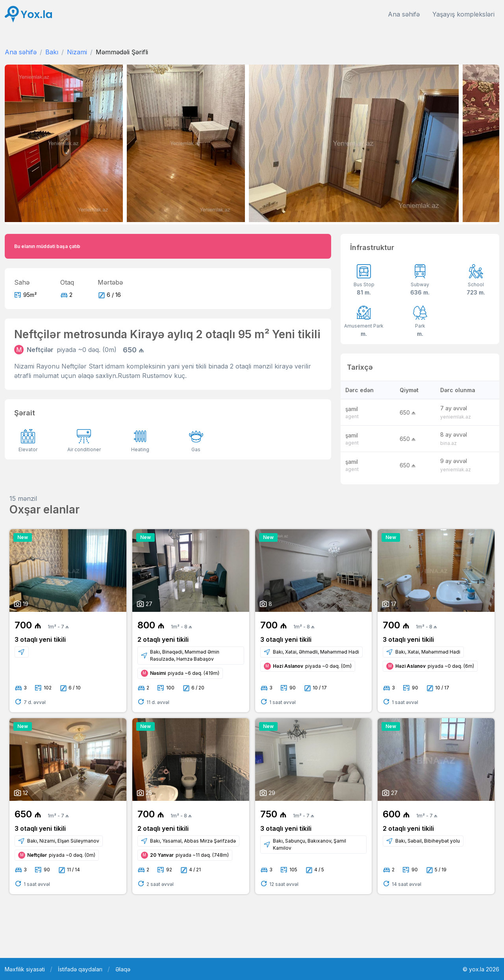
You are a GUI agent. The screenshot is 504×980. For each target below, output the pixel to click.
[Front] (28, 14)
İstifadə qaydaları (80, 969)
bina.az (448, 443)
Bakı (52, 52)
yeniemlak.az (456, 417)
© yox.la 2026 (481, 969)
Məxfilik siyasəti (25, 969)
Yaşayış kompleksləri (463, 14)
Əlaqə (123, 969)
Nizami (77, 52)
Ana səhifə (404, 14)
